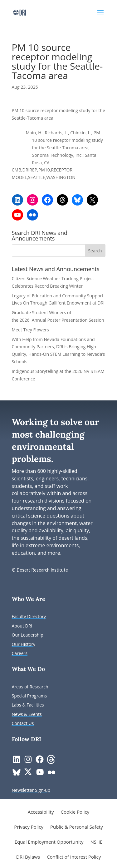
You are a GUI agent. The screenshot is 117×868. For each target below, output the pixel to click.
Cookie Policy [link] (75, 812)
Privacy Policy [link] (29, 827)
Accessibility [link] (41, 812)
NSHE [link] (96, 842)
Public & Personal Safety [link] (77, 827)
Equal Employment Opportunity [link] (49, 842)
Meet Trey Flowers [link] (30, 330)
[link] (19, 12)
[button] (100, 16)
